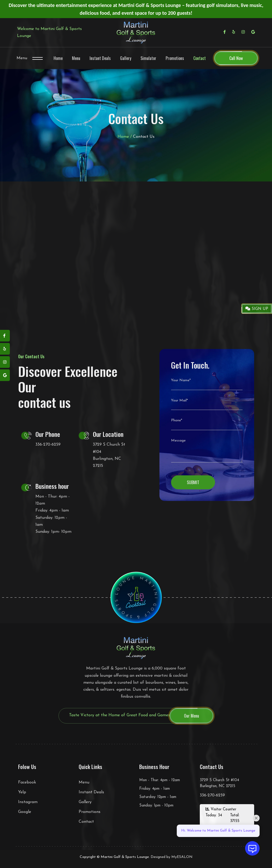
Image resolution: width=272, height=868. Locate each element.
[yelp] (5, 349)
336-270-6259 (48, 445)
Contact (200, 58)
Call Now (236, 58)
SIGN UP (257, 309)
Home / (125, 137)
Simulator (148, 58)
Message (178, 441)
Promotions (175, 58)
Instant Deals (100, 58)
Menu (22, 58)
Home (58, 58)
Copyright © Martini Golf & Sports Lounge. (115, 857)
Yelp (22, 792)
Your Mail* (179, 401)
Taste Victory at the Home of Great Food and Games (120, 715)
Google (25, 812)
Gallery (126, 58)
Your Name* (181, 380)
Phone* (177, 420)
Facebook (27, 782)
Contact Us (144, 137)
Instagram (28, 802)
